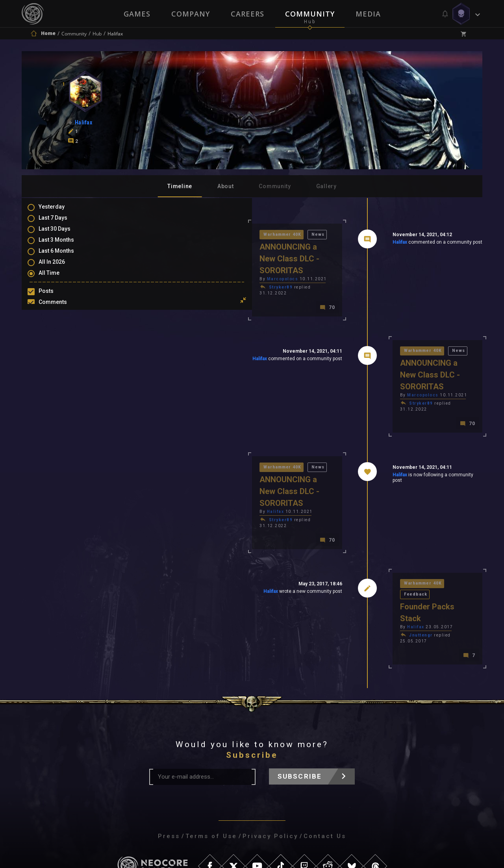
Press (169, 763)
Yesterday (59, 211)
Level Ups (59, 344)
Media (369, 14)
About (226, 186)
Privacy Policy (270, 763)
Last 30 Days (62, 234)
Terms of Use (211, 763)
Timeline (180, 186)
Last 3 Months (64, 246)
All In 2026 (60, 268)
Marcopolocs (171, 268)
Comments (61, 310)
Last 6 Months (64, 257)
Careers (247, 14)
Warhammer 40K (171, 235)
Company (190, 14)
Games (136, 14)
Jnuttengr (365, 567)
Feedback (410, 538)
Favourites (60, 333)
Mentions (58, 321)
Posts (54, 298)
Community (310, 14)
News (208, 235)
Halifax (344, 244)
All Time (57, 280)
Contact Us (325, 763)
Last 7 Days (61, 223)
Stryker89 (169, 277)
